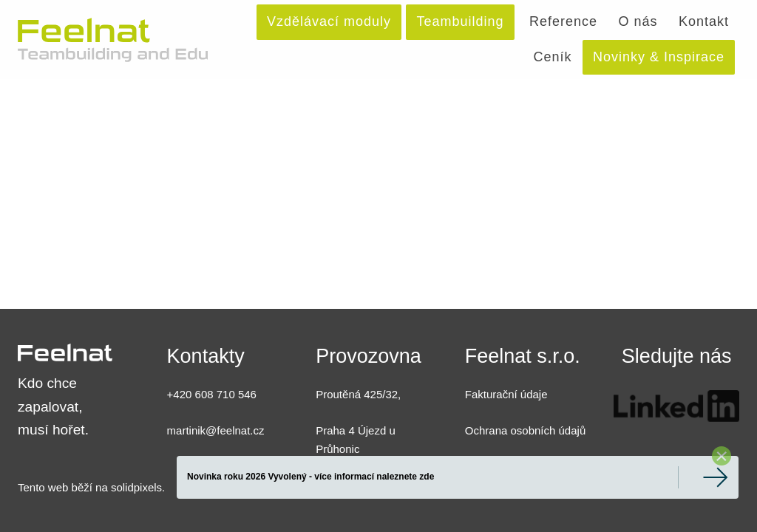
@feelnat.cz (235, 430)
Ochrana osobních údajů (525, 430)
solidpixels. (138, 487)
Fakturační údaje (506, 394)
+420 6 (184, 394)
